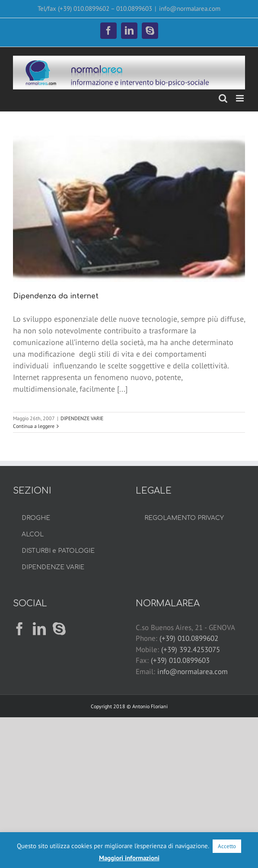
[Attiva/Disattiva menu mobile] (240, 98)
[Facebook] (19, 629)
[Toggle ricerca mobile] (223, 98)
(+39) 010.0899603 (180, 660)
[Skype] (59, 629)
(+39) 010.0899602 (189, 638)
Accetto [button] (227, 846)
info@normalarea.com (190, 8)
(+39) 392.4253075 (191, 649)
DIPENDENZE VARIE (82, 418)
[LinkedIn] (39, 629)
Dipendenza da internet (56, 296)
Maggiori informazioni (129, 858)
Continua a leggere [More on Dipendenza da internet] (34, 426)
